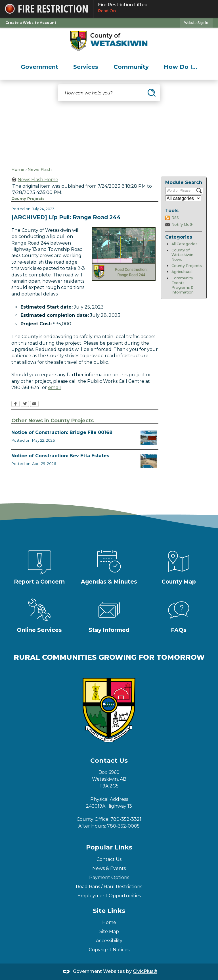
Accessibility (109, 941)
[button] (152, 93)
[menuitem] (39, 67)
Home (18, 169)
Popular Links (109, 847)
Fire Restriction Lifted (156, 8)
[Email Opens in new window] (34, 404)
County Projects (187, 266)
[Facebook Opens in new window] (15, 404)
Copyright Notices (109, 950)
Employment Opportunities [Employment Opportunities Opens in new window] (109, 896)
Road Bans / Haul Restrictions (109, 887)
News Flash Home (38, 180)
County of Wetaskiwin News (182, 255)
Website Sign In (196, 23)
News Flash (40, 169)
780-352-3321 (126, 819)
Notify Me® (182, 225)
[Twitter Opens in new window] (25, 404)
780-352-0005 (123, 826)
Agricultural (182, 272)
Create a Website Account (31, 23)
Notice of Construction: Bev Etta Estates (60, 456)
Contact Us (109, 859)
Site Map (109, 932)
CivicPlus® (145, 972)
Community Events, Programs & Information (183, 285)
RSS (175, 218)
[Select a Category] (183, 198)
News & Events (109, 868)
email (54, 387)
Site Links (109, 911)
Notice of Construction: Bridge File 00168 (62, 432)
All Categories (185, 244)
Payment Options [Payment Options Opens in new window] (109, 877)
